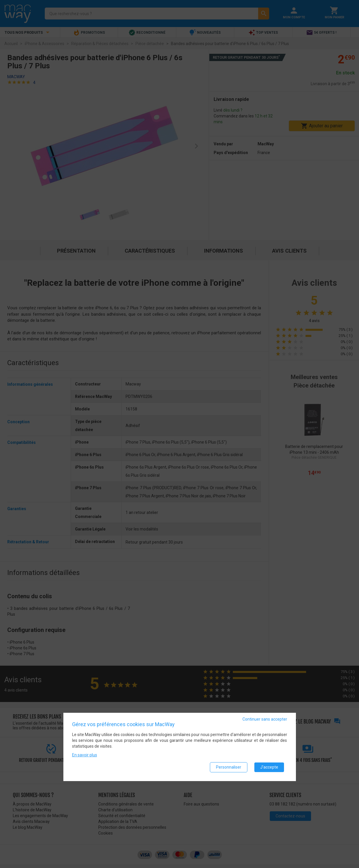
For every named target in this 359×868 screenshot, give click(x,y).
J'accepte (269, 767)
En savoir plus (85, 755)
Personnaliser (229, 767)
